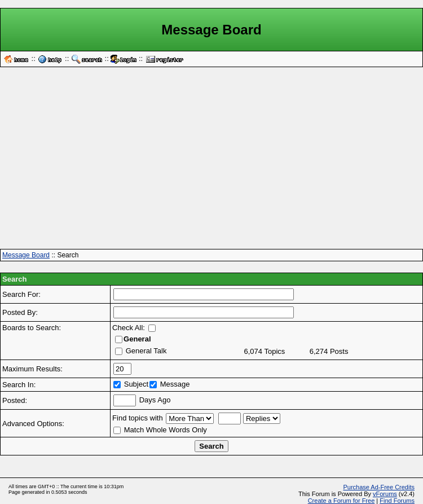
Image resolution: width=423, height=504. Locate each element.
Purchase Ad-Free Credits (379, 487)
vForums (385, 494)
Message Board (26, 255)
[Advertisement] (211, 162)
